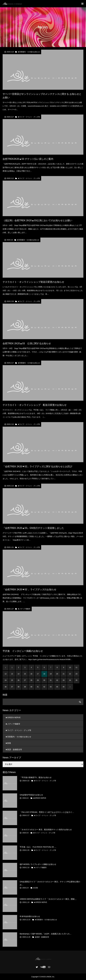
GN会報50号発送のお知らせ (31, 795)
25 (12, 680)
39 (25, 687)
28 (31, 680)
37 (12, 687)
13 (12, 674)
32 (57, 680)
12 (6, 674)
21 (64, 674)
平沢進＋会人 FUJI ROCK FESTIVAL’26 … (38, 847)
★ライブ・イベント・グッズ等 (29, 117)
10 (70, 667)
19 (51, 674)
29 (38, 680)
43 (51, 687)
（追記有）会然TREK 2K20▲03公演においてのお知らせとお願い (37, 220)
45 (64, 687)
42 (44, 687)
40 (31, 687)
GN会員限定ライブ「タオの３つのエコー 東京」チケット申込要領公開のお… (50, 883)
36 (6, 687)
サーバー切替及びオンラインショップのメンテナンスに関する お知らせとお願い (42, 96)
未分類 (36, 888)
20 (57, 674)
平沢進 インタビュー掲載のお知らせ (23, 651)
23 (76, 674)
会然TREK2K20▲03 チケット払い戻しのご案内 (28, 159)
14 (18, 674)
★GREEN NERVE (13, 717)
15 (25, 674)
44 (57, 687)
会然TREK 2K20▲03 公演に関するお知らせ (27, 343)
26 (18, 680)
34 (70, 680)
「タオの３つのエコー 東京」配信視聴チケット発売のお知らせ (46, 830)
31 (51, 680)
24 (6, 680)
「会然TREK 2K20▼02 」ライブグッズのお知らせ (29, 590)
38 (18, 687)
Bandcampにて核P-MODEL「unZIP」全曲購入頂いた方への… (45, 934)
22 (70, 674)
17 (38, 674)
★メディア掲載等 (24, 609)
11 (76, 667)
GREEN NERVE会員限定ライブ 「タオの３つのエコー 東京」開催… (48, 899)
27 (25, 680)
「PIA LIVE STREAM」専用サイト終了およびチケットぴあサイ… (47, 812)
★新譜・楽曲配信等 (14, 749)
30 (44, 680)
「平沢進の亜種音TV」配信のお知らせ (36, 777)
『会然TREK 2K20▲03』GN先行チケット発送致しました (33, 528)
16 (31, 674)
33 (64, 680)
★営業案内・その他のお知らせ (29, 52)
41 (38, 687)
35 (76, 680)
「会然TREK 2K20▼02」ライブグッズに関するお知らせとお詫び (37, 466)
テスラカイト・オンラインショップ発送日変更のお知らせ (33, 282)
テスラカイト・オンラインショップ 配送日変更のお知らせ (35, 405)
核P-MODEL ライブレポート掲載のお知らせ (38, 864)
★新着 (8, 743)
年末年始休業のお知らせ (30, 916)
